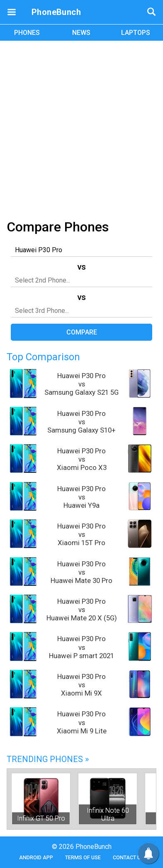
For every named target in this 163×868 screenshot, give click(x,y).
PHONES (27, 33)
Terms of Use (83, 857)
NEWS (81, 33)
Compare (82, 332)
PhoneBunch (56, 12)
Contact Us (128, 857)
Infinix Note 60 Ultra (108, 814)
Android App (36, 857)
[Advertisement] (81, 129)
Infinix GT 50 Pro (41, 818)
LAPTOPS (136, 33)
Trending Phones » (48, 759)
